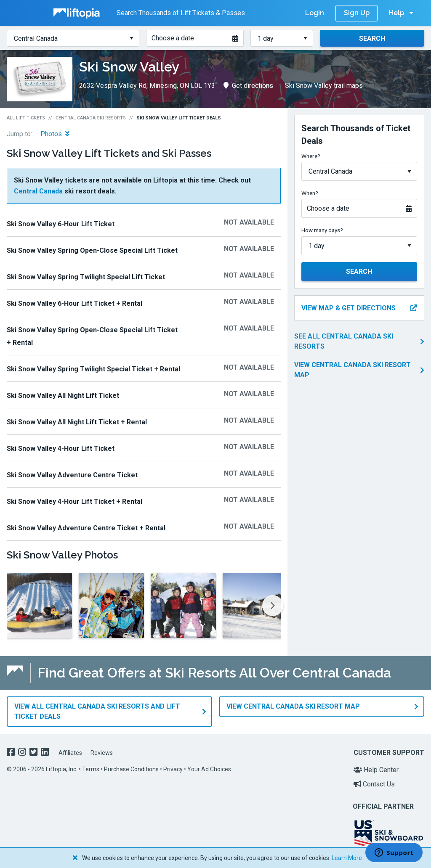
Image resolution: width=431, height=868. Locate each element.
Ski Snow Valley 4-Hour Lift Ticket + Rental (74, 501)
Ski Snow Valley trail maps (324, 86)
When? (310, 193)
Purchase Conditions (131, 769)
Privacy (173, 769)
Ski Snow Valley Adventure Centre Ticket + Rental (86, 528)
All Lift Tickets (26, 118)
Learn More (347, 858)
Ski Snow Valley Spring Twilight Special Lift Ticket (86, 277)
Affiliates (70, 752)
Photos (55, 134)
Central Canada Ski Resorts (91, 118)
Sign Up (357, 13)
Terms (91, 769)
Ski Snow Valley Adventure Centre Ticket (72, 475)
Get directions (248, 86)
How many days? (322, 230)
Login (315, 13)
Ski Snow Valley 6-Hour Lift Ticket (61, 224)
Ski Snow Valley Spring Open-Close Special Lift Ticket (92, 250)
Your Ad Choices (209, 769)
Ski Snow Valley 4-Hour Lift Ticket (61, 449)
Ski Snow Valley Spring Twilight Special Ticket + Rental (93, 369)
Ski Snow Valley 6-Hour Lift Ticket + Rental (74, 303)
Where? (311, 156)
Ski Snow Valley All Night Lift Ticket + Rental (77, 422)
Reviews (102, 752)
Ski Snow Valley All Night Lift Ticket (63, 396)
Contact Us (374, 784)
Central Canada (38, 191)
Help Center (376, 770)
